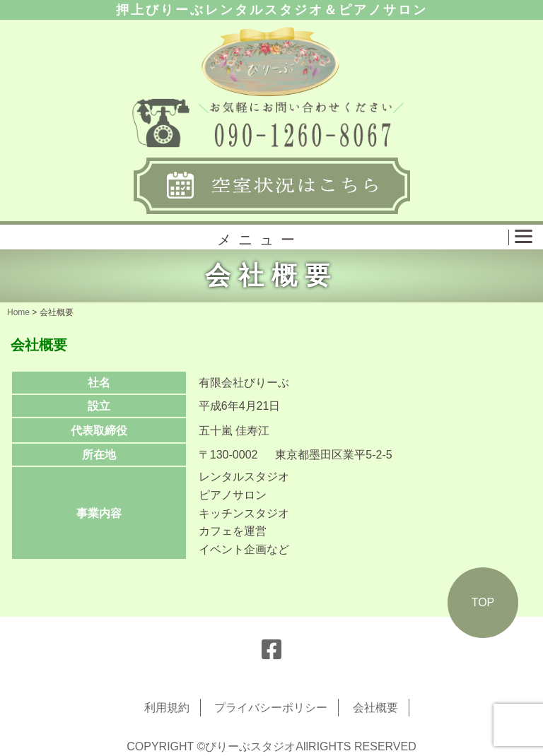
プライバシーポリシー (271, 708)
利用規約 (167, 708)
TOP (483, 602)
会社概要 (375, 708)
